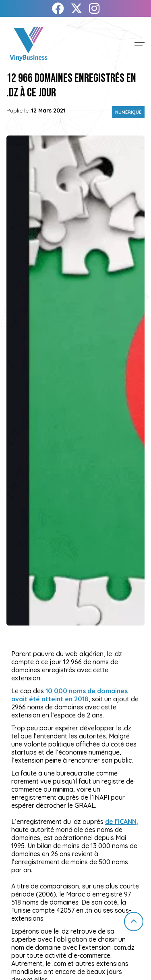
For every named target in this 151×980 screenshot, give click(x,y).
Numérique (128, 112)
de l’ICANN (121, 822)
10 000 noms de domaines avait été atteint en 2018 (69, 695)
